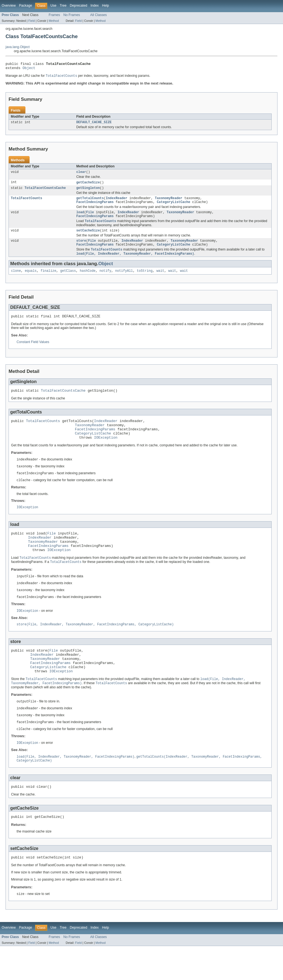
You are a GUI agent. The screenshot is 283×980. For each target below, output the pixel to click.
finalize (49, 280)
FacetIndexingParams (95, 207)
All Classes (98, 15)
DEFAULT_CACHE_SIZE (94, 125)
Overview (9, 6)
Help (105, 6)
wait (160, 280)
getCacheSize (88, 186)
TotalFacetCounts (27, 202)
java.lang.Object (18, 47)
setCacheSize (88, 237)
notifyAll (124, 280)
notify (105, 280)
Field (32, 21)
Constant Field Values (33, 352)
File (90, 218)
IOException (106, 452)
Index (95, 6)
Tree (63, 6)
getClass (68, 280)
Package (26, 6)
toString (145, 280)
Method (54, 21)
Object (29, 69)
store (81, 248)
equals (31, 280)
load (80, 218)
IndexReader (117, 202)
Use (53, 6)
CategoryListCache (173, 207)
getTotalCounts (90, 202)
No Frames (72, 15)
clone (16, 280)
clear (81, 175)
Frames (54, 15)
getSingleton (88, 192)
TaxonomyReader (169, 202)
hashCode (88, 280)
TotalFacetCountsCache (45, 192)
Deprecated (79, 6)
